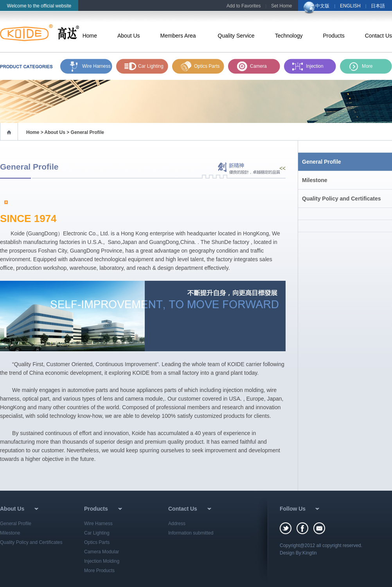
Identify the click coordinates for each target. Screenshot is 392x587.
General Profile (322, 162)
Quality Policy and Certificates (342, 199)
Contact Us (379, 36)
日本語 (378, 6)
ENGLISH (350, 6)
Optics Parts (207, 66)
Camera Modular (102, 552)
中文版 (322, 6)
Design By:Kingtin (298, 553)
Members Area (179, 36)
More (367, 66)
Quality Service (236, 36)
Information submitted (191, 533)
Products (334, 36)
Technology (289, 36)
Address (177, 524)
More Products (99, 571)
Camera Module (258, 69)
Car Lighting (151, 66)
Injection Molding (315, 69)
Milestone (315, 180)
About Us (129, 36)
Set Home (281, 6)
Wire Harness (96, 66)
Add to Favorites (244, 6)
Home (90, 36)
